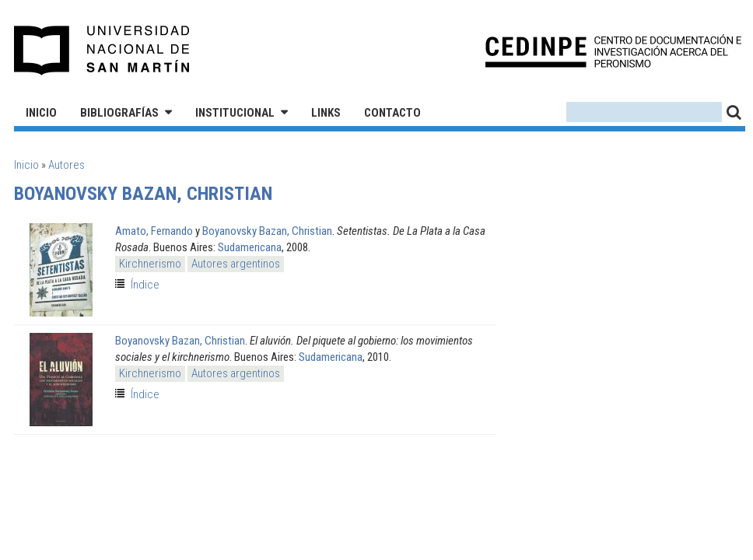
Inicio (41, 113)
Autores (67, 165)
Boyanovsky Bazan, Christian (267, 231)
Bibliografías (119, 113)
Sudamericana (250, 247)
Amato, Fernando (154, 231)
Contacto (392, 113)
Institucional (235, 113)
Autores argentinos (236, 264)
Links (326, 113)
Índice (145, 285)
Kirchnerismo (150, 264)
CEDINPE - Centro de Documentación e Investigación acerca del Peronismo (613, 51)
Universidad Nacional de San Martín (102, 51)
